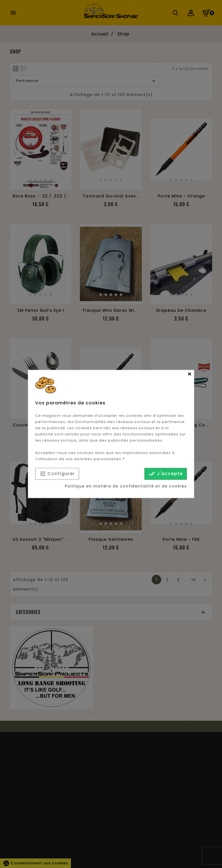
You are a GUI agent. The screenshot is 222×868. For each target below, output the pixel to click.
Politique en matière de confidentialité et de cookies (126, 486)
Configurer (57, 474)
